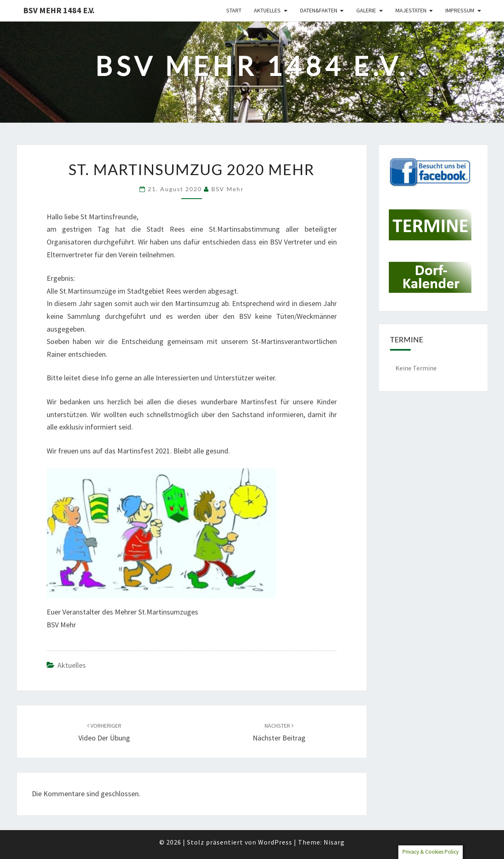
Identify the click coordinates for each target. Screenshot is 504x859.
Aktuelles (267, 10)
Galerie (366, 10)
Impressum (460, 10)
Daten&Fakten (319, 10)
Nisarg (334, 842)
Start (234, 10)
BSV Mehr (228, 189)
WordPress (275, 842)
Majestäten (411, 10)
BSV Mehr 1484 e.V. (59, 10)
